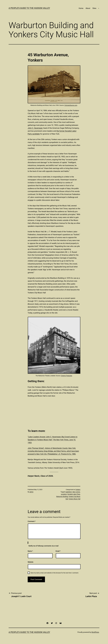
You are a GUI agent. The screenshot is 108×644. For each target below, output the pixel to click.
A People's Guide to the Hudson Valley (29, 8)
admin (31, 492)
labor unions (76, 492)
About (88, 8)
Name (30, 551)
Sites (94, 8)
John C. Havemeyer (35, 128)
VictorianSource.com (71, 105)
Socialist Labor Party (74, 494)
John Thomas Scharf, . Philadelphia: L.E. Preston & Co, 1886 (53, 451)
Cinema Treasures (67, 376)
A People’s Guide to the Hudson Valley (29, 632)
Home (81, 8)
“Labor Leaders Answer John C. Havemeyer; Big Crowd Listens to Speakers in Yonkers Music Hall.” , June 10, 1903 (53, 440)
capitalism (69, 492)
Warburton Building (62, 497)
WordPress (95, 632)
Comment (32, 521)
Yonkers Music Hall (74, 499)
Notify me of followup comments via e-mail (43, 546)
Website (30, 562)
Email (58, 551)
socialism (64, 494)
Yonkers (78, 490)
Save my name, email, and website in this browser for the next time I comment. (55, 573)
